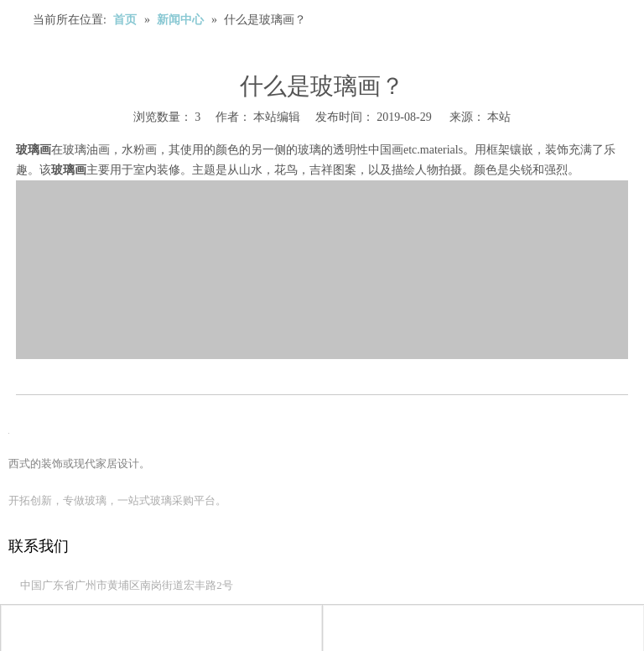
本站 (499, 117)
